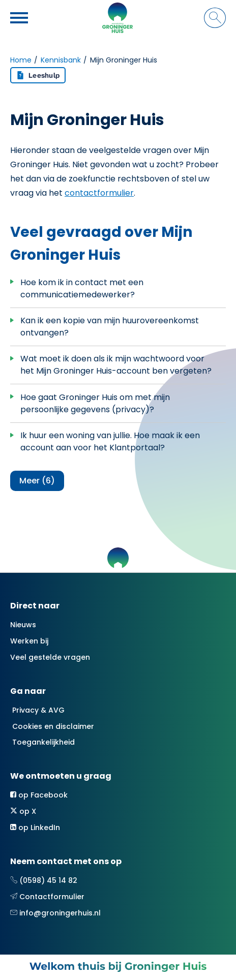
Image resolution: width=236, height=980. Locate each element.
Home (21, 60)
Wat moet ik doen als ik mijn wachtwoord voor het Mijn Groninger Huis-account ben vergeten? (116, 365)
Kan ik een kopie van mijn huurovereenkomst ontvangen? (110, 327)
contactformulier (99, 193)
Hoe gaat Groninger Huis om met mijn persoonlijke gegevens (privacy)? (95, 403)
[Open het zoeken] (215, 18)
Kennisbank (61, 60)
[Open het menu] (20, 18)
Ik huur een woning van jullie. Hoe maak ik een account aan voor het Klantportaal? (110, 441)
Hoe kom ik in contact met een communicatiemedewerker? (82, 288)
